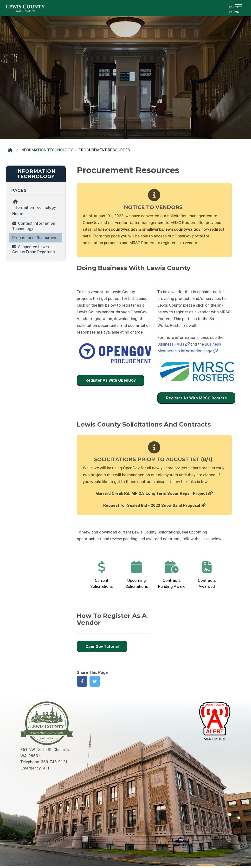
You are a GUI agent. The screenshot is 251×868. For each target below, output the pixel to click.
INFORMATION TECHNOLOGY (47, 150)
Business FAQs (171, 344)
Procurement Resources (34, 238)
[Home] (11, 150)
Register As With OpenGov (111, 380)
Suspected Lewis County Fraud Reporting (34, 249)
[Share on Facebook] (82, 681)
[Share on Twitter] (95, 681)
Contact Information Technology (34, 226)
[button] (239, 8)
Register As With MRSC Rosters (196, 398)
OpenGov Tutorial (102, 646)
